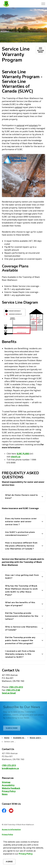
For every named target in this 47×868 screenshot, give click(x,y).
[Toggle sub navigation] (40, 50)
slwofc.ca (16, 457)
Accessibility (8, 785)
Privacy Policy (26, 854)
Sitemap (6, 782)
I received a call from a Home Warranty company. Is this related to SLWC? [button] (20, 654)
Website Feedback (11, 788)
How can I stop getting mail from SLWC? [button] (22, 577)
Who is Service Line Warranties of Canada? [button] (21, 628)
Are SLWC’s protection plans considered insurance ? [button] (20, 534)
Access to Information (11, 829)
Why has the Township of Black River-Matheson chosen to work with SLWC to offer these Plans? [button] (21, 590)
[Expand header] (43, 4)
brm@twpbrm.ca (10, 768)
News (5, 794)
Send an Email (9, 693)
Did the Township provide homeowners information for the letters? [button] (22, 616)
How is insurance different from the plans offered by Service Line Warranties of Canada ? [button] (21, 546)
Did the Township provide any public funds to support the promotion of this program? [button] (20, 640)
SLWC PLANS (23, 454)
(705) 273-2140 (13, 690)
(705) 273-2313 (16, 687)
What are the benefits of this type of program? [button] (20, 604)
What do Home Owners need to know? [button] (21, 497)
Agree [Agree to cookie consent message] (9, 862)
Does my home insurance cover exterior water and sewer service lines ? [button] (21, 522)
